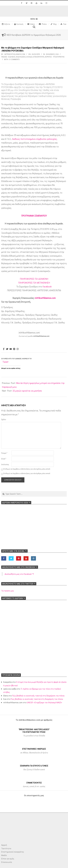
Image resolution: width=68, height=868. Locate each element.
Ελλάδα (29, 57)
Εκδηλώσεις (21, 57)
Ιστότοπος (5, 464)
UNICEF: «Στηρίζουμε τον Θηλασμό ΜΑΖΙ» (44, 702)
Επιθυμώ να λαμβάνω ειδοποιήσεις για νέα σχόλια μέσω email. (27, 469)
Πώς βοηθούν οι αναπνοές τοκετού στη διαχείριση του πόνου (38, 696)
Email (4, 459)
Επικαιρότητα (39, 57)
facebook (47, 286)
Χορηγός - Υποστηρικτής (55, 57)
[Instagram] (18, 349)
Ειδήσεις (12, 57)
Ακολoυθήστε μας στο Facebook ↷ (20, 567)
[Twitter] (7, 349)
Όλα (57, 54)
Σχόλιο (4, 419)
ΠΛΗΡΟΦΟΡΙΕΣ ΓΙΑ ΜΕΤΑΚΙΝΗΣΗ (34, 283)
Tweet (5, 362)
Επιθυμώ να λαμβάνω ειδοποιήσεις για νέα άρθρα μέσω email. (27, 473)
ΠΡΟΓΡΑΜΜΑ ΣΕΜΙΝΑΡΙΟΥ (34, 216)
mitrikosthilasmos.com (45, 298)
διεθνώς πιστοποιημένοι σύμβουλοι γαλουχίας (34, 139)
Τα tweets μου (7, 591)
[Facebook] (4, 349)
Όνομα (4, 453)
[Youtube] (11, 349)
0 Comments (14, 59)
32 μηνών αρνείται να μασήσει (27, 391)
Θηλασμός (50, 54)
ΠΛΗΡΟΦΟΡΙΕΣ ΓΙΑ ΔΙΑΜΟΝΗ (34, 279)
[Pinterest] (14, 349)
